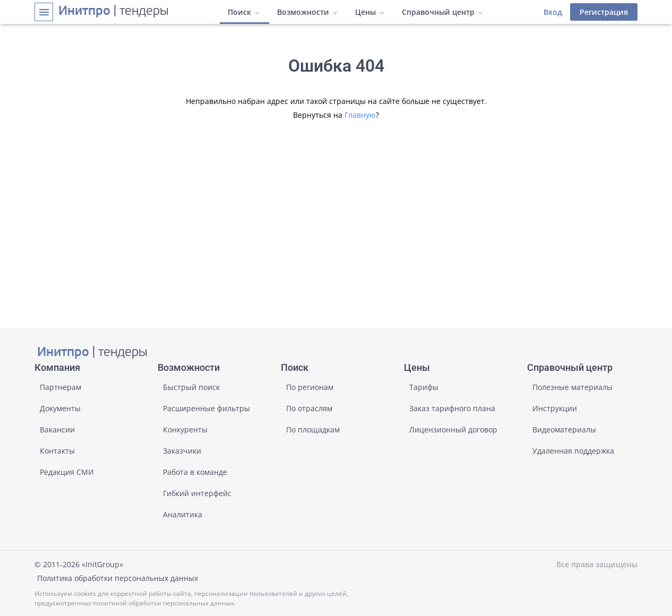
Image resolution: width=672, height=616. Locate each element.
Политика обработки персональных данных (118, 578)
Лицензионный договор (453, 430)
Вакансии (57, 430)
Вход (553, 12)
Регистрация (604, 12)
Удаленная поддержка (573, 451)
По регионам (310, 387)
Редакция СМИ (67, 472)
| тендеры (114, 12)
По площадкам (313, 430)
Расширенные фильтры (206, 408)
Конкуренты (185, 430)
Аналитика (183, 514)
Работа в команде (195, 472)
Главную (360, 115)
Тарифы (424, 387)
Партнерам (61, 387)
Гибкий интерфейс (197, 493)
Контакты (57, 451)
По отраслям (309, 408)
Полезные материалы (572, 387)
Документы (60, 408)
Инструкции (555, 408)
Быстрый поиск (191, 387)
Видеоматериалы (564, 430)
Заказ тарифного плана (452, 408)
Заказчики (182, 451)
